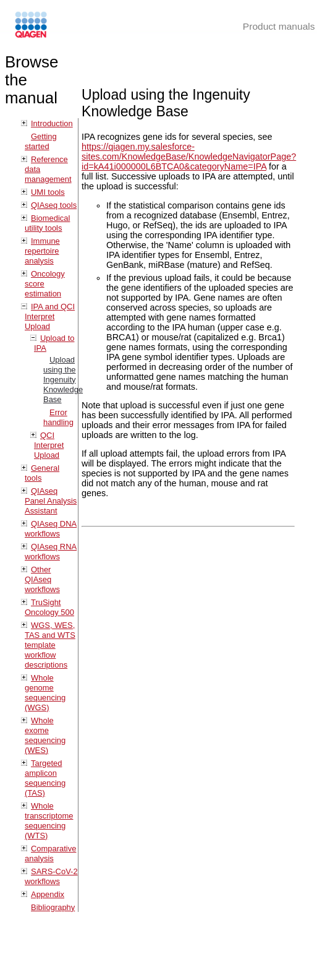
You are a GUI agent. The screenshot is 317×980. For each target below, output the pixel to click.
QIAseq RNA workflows (51, 552)
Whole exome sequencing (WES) (45, 735)
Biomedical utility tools (47, 223)
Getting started (41, 141)
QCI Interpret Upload (49, 445)
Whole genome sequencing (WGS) (45, 693)
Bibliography (53, 907)
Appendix (48, 894)
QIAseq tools (54, 205)
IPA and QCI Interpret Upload (50, 316)
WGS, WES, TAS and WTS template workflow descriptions (50, 645)
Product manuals (279, 26)
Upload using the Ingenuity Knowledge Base (63, 380)
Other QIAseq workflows (42, 579)
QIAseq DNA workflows (51, 529)
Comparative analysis (50, 853)
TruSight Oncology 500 (49, 607)
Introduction (52, 123)
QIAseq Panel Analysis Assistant (51, 501)
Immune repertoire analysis (42, 251)
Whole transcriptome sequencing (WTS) (49, 821)
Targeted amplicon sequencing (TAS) (45, 778)
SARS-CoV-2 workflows (51, 876)
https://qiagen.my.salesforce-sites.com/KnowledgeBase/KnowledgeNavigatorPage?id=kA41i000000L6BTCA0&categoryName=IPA (189, 157)
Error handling (58, 417)
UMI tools (48, 192)
